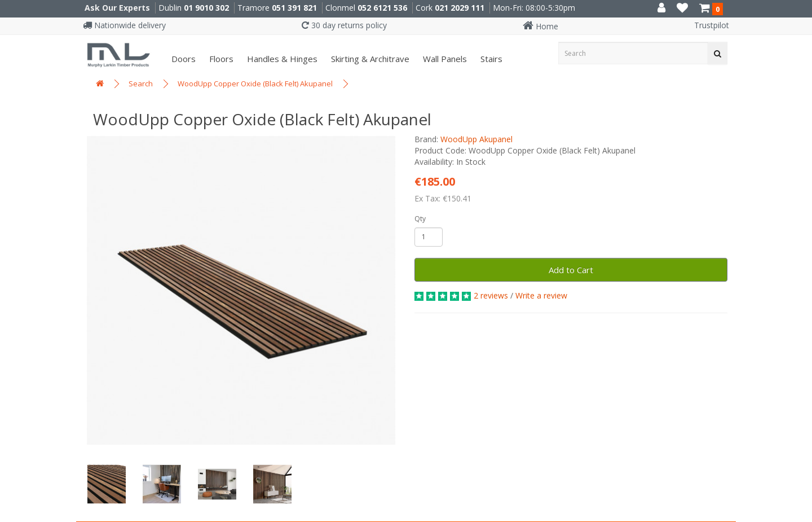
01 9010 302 (206, 8)
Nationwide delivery (124, 25)
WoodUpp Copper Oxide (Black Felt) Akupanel (255, 84)
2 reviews (491, 295)
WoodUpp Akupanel (476, 139)
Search (141, 84)
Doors (182, 59)
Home (540, 26)
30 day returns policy (344, 25)
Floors (220, 59)
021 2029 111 (460, 8)
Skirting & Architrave (369, 59)
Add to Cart (571, 270)
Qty (420, 219)
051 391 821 (294, 8)
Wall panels (444, 59)
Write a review (541, 295)
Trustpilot (712, 25)
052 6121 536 (382, 8)
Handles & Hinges (281, 59)
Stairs (490, 59)
